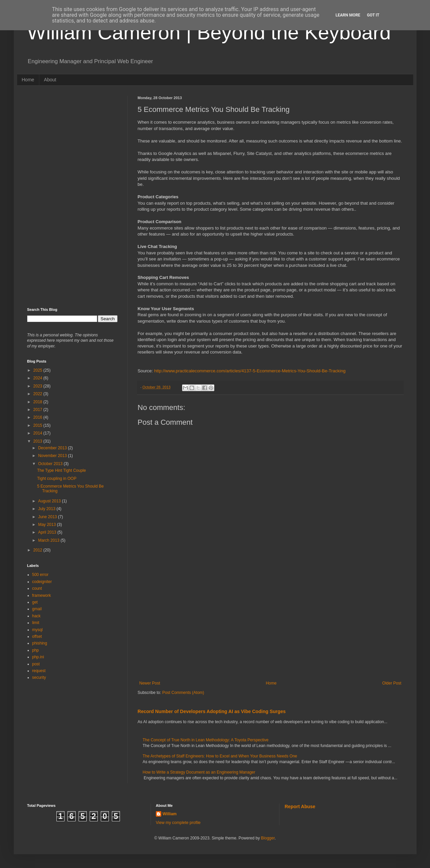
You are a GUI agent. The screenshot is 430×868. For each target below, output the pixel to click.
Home (28, 80)
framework (42, 595)
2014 (38, 433)
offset (37, 636)
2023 (38, 386)
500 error (40, 575)
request (39, 671)
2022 (38, 394)
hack (36, 616)
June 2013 (48, 517)
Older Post (392, 683)
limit (36, 623)
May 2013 (47, 525)
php (36, 650)
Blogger (268, 838)
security (39, 677)
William (170, 814)
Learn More (348, 15)
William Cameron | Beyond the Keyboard (209, 32)
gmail (37, 609)
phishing (40, 643)
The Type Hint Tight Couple (61, 470)
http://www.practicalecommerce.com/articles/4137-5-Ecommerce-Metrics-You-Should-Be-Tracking (250, 371)
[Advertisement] (270, 625)
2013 (38, 441)
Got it (373, 15)
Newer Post (150, 683)
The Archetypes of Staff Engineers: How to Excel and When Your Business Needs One (220, 756)
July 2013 (47, 509)
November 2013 (53, 456)
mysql (37, 630)
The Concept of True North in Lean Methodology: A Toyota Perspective (206, 740)
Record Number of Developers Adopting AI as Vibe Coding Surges (212, 711)
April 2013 (48, 532)
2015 (38, 425)
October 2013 (51, 464)
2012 (38, 550)
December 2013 (53, 448)
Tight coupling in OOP (57, 479)
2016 (38, 417)
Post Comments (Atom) (183, 693)
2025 (38, 370)
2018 (38, 402)
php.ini (38, 657)
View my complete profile (178, 823)
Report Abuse (300, 807)
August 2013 (50, 501)
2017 (38, 410)
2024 (38, 378)
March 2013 (49, 540)
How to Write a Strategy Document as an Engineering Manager (199, 772)
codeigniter (42, 582)
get (35, 602)
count (37, 588)
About (50, 80)
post (36, 664)
